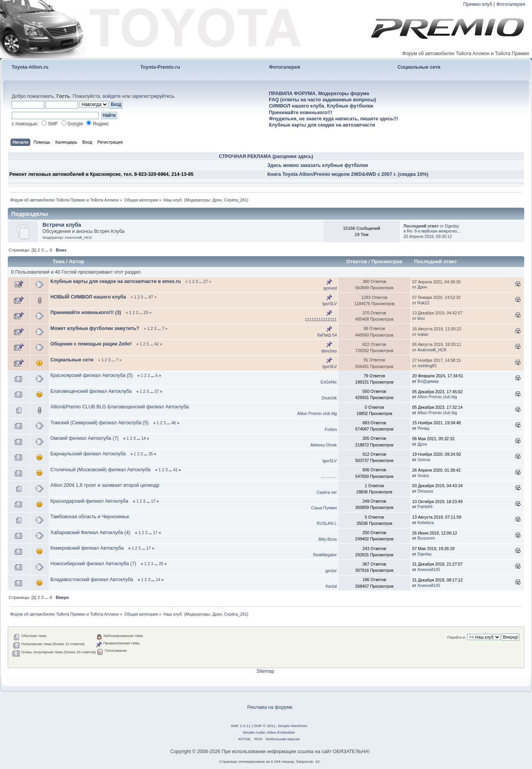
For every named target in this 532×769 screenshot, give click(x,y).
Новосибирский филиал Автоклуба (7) (93, 564)
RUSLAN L (327, 523)
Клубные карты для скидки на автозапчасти (322, 125)
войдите (112, 96)
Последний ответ (436, 261)
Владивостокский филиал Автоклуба (92, 580)
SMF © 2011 (265, 726)
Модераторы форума (343, 94)
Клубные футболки (350, 106)
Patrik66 (425, 507)
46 (174, 423)
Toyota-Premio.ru (160, 67)
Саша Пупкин (324, 508)
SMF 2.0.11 (241, 726)
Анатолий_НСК (78, 237)
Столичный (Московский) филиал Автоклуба (101, 470)
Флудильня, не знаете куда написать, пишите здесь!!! (334, 119)
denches (329, 351)
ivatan (423, 334)
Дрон (217, 200)
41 (176, 470)
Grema (424, 460)
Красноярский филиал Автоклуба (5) (92, 375)
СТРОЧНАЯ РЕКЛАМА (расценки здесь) (266, 156)
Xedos (423, 476)
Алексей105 (429, 569)
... (47, 250)
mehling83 (427, 366)
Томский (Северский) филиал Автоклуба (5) (100, 423)
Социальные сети (419, 67)
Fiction (331, 429)
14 (144, 438)
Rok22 (423, 303)
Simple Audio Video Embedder (269, 732)
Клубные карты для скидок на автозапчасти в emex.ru (116, 281)
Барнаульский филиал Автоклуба (88, 454)
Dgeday (452, 226)
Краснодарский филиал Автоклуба (90, 501)
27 (206, 282)
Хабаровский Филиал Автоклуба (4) (90, 533)
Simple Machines (292, 726)
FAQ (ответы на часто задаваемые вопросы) (323, 100)
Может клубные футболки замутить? (95, 328)
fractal (331, 586)
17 (153, 501)
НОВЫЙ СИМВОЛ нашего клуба (88, 297)
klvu (421, 318)
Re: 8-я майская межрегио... (434, 231)
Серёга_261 (236, 200)
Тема (58, 261)
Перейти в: (457, 637)
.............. (329, 476)
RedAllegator (325, 555)
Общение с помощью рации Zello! (91, 344)
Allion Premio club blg (437, 397)
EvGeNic (329, 382)
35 (151, 454)
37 (156, 391)
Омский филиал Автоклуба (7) (84, 438)
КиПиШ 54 (327, 335)
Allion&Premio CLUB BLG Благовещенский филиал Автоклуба (120, 407)
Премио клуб (478, 4)
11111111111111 (321, 319)
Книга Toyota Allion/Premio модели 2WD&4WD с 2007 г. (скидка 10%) (348, 174)
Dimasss (425, 491)
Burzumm (426, 538)
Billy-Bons (328, 539)
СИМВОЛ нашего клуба (297, 106)
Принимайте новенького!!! (301, 113)
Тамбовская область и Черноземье (90, 517)
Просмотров (387, 261)
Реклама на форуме (270, 707)
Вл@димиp (428, 381)
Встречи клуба (62, 225)
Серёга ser (327, 492)
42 (156, 344)
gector (331, 571)
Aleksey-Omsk (323, 445)
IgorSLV (330, 304)
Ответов (357, 261)
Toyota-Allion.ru (30, 67)
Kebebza (426, 523)
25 (146, 313)
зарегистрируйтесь (153, 96)
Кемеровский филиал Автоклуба (87, 548)
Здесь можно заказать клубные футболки (318, 165)
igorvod (330, 288)
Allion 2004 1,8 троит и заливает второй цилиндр (106, 485)
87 (151, 297)
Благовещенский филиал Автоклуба (91, 391)
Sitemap (265, 671)
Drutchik (329, 398)
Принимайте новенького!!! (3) (86, 312)
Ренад (423, 428)
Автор (76, 261)
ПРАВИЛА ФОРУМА (292, 94)
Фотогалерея (511, 4)
